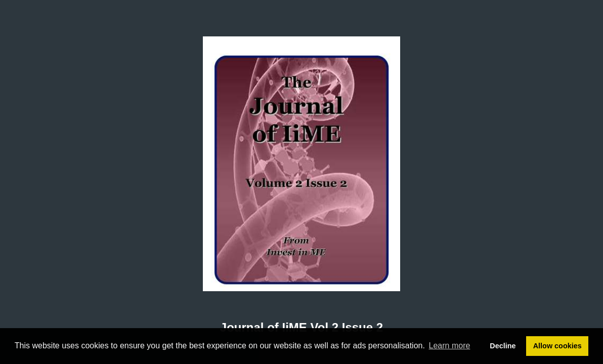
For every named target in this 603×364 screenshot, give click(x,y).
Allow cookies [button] (557, 346)
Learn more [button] (450, 346)
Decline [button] (503, 346)
